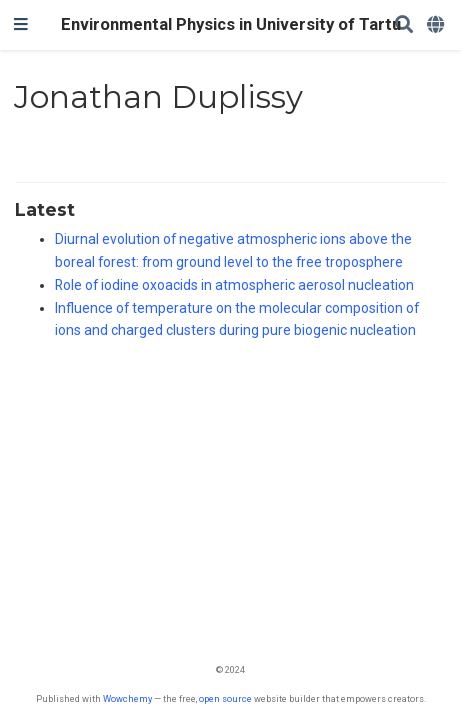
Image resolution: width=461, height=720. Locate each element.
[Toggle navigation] (21, 25)
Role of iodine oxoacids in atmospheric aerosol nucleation (234, 285)
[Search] (404, 25)
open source (225, 698)
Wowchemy (127, 698)
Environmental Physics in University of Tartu (231, 24)
